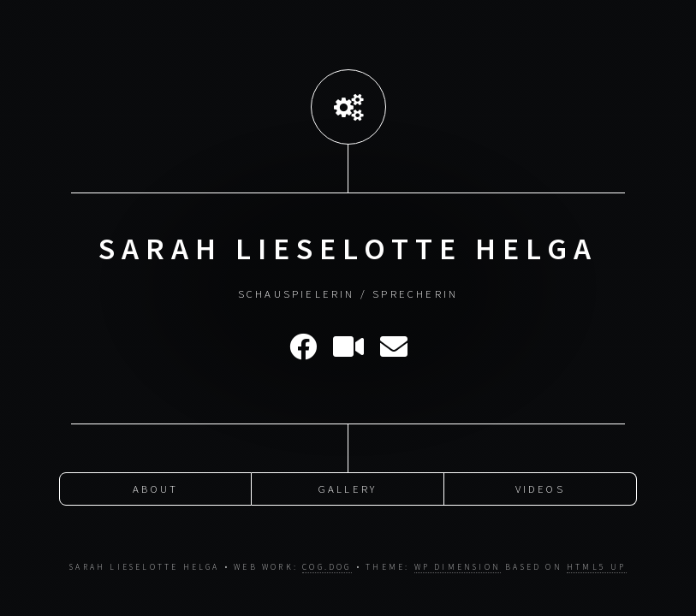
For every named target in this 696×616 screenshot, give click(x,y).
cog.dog (327, 567)
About (155, 488)
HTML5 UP (597, 567)
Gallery (348, 488)
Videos (540, 488)
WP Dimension (458, 567)
